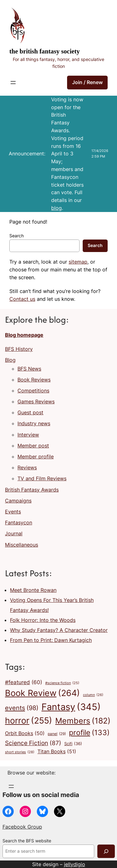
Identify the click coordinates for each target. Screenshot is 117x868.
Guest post (30, 412)
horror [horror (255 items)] (29, 721)
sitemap (78, 262)
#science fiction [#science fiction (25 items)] (62, 683)
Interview (28, 435)
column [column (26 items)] (93, 695)
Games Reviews (36, 401)
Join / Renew (87, 82)
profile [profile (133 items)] (89, 733)
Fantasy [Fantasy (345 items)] (71, 707)
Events (13, 512)
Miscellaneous (22, 545)
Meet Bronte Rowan (33, 590)
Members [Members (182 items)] (83, 721)
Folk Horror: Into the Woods (43, 620)
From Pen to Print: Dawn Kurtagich (51, 640)
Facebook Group (22, 827)
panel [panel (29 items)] (57, 734)
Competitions (33, 391)
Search (17, 236)
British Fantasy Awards (32, 490)
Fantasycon (19, 522)
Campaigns (18, 501)
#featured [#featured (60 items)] (24, 682)
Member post (33, 446)
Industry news (34, 423)
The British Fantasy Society (45, 51)
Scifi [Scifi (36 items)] (73, 744)
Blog (10, 360)
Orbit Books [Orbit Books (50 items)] (25, 734)
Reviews (27, 467)
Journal (14, 533)
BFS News (29, 369)
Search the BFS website (27, 841)
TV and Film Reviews (42, 478)
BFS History (19, 349)
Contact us (22, 299)
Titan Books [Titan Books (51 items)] (57, 752)
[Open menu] (13, 83)
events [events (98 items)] (22, 708)
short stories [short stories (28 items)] (20, 752)
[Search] (106, 851)
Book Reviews (34, 380)
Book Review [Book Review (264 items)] (42, 693)
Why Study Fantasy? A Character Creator (59, 630)
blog (56, 208)
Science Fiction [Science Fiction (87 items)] (33, 743)
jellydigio (75, 864)
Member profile (36, 457)
